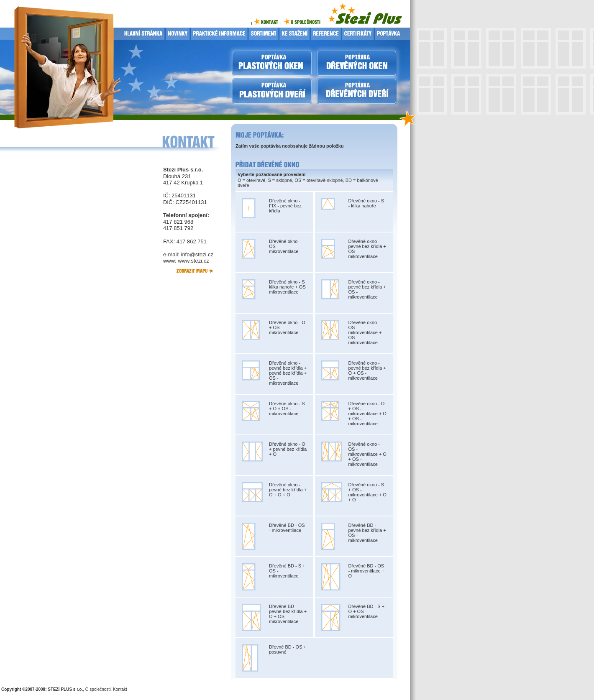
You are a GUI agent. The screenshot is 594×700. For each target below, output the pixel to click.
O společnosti (98, 689)
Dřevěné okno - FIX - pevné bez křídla (285, 206)
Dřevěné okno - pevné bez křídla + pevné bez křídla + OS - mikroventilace (288, 373)
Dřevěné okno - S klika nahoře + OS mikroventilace (287, 287)
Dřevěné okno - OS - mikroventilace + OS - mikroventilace (365, 332)
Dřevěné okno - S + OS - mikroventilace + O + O (367, 492)
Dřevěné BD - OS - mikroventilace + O (367, 571)
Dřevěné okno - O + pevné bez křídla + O (288, 449)
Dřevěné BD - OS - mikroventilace (287, 528)
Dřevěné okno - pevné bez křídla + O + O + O (288, 490)
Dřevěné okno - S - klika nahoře (366, 203)
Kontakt (120, 689)
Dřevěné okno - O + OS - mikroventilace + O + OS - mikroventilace (367, 414)
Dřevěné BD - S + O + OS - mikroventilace (367, 611)
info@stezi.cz (197, 254)
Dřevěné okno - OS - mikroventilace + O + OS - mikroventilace (367, 454)
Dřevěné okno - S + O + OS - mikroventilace (287, 409)
